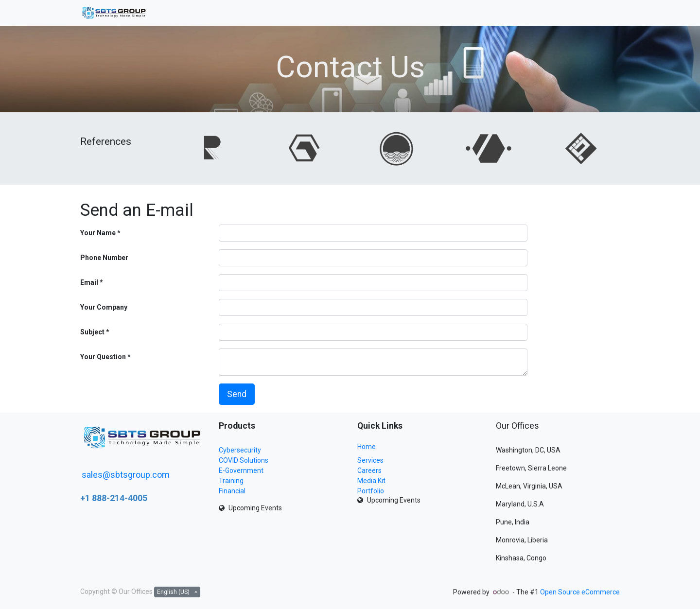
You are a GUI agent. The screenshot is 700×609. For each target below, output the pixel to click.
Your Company (104, 307)
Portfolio (371, 491)
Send (237, 394)
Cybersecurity (240, 450)
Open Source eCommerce (580, 592)
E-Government (241, 470)
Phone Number (104, 258)
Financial (232, 491)
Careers (369, 470)
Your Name (98, 233)
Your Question (103, 357)
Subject (92, 332)
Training (231, 481)
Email (89, 282)
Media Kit (371, 481)
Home (367, 447)
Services (370, 460)
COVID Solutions (244, 460)
